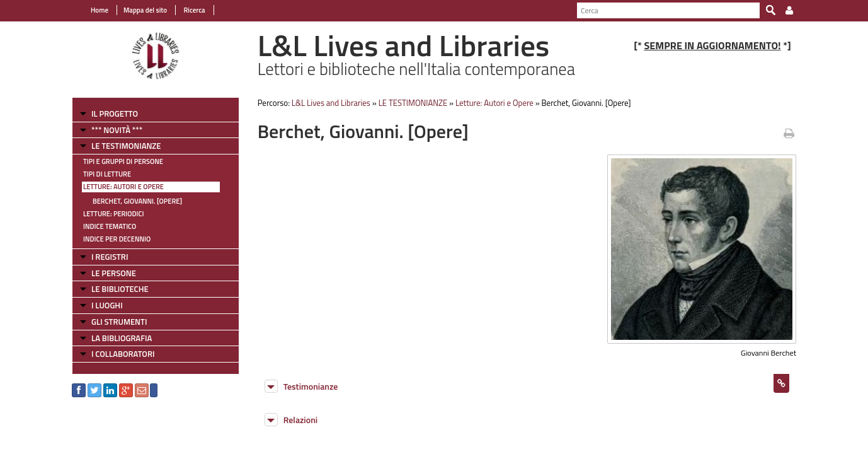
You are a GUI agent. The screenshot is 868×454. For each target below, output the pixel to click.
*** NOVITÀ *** (117, 130)
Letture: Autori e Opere (123, 187)
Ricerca (194, 10)
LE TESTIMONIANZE (126, 146)
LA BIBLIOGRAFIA (122, 338)
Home (100, 10)
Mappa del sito (145, 10)
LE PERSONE (114, 273)
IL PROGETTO (115, 113)
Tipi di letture (107, 174)
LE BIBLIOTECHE (120, 289)
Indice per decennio (117, 239)
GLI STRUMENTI (119, 322)
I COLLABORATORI (123, 354)
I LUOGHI (107, 305)
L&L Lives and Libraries (331, 103)
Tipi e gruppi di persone (123, 161)
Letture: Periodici (113, 214)
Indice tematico (110, 226)
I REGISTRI (110, 257)
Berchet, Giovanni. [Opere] (137, 201)
